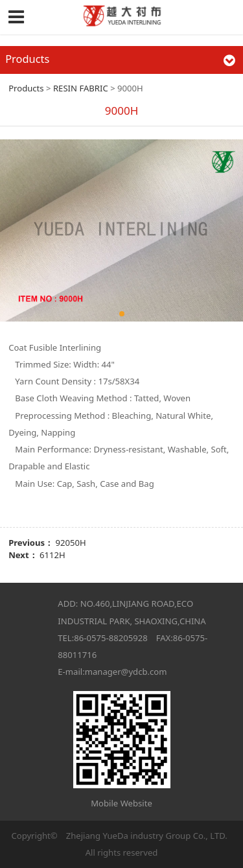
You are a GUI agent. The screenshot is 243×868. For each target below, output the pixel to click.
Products (26, 88)
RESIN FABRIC (81, 88)
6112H (52, 555)
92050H (71, 543)
